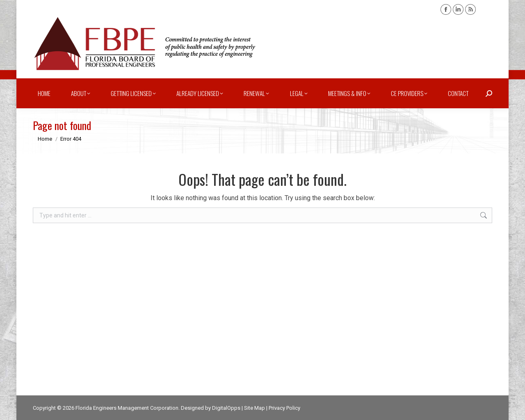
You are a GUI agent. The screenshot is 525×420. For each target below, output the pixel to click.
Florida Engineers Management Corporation (127, 408)
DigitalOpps (226, 408)
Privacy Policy (284, 408)
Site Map (255, 408)
